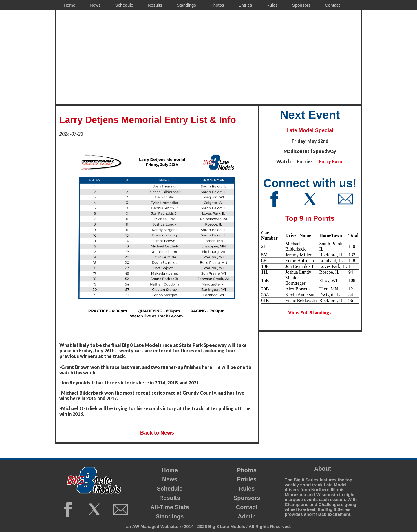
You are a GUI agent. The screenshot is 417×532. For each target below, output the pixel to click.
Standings (170, 516)
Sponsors (247, 498)
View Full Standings (310, 313)
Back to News (157, 433)
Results (170, 498)
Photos (247, 470)
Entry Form (331, 161)
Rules (247, 489)
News (170, 479)
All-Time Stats (170, 507)
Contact (247, 507)
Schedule (170, 489)
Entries (247, 479)
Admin (247, 516)
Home (170, 470)
